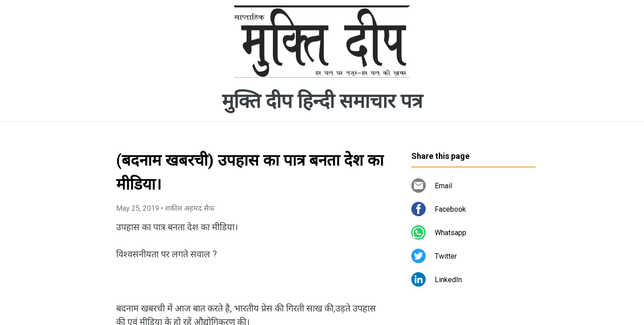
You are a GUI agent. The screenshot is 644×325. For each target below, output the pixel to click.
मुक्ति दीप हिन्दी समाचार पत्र (322, 101)
